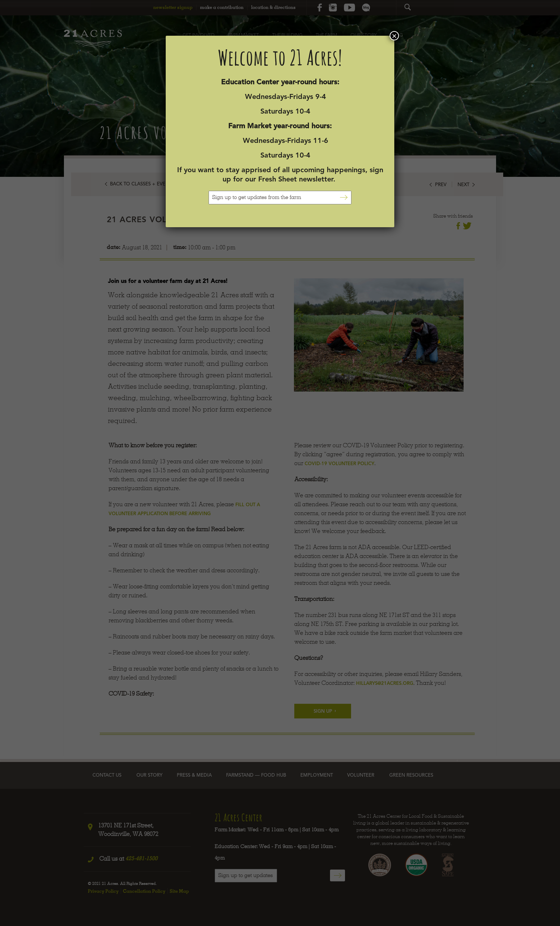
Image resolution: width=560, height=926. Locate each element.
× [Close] (394, 36)
